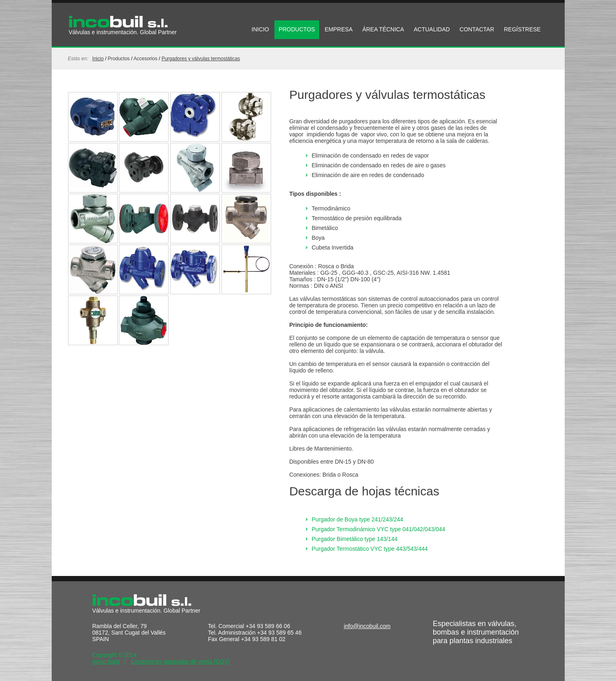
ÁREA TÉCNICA (383, 29)
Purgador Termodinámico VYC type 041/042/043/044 (378, 529)
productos (119, 59)
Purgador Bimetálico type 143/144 (354, 539)
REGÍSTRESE (522, 29)
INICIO (260, 29)
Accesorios (146, 59)
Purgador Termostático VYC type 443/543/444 (369, 549)
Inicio (98, 59)
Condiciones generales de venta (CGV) (180, 661)
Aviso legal (106, 661)
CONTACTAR (477, 29)
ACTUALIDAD (432, 29)
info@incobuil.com (367, 626)
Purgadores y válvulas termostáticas (201, 59)
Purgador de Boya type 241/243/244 (357, 519)
